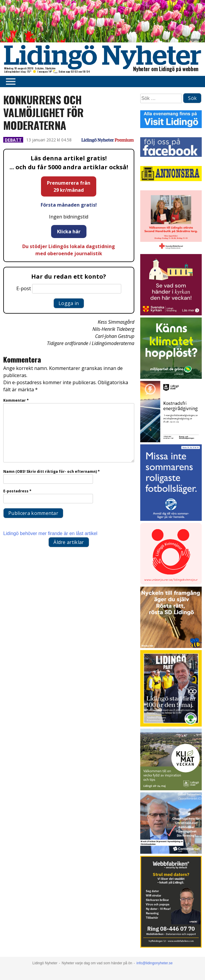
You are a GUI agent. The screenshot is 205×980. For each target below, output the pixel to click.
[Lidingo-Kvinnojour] (171, 583)
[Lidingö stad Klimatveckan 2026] (171, 789)
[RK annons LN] (171, 250)
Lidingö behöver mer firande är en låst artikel (50, 533)
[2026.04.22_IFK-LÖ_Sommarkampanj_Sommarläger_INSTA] (171, 519)
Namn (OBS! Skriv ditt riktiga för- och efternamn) (52, 471)
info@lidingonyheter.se (154, 963)
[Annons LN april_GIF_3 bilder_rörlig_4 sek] (171, 377)
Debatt (13, 140)
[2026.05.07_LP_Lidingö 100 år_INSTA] (171, 725)
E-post (24, 288)
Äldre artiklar (69, 542)
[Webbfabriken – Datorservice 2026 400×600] (171, 946)
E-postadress (17, 491)
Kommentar (16, 400)
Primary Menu (9, 82)
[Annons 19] (171, 646)
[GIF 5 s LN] (171, 852)
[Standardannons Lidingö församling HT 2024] (171, 314)
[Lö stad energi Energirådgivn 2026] (171, 441)
